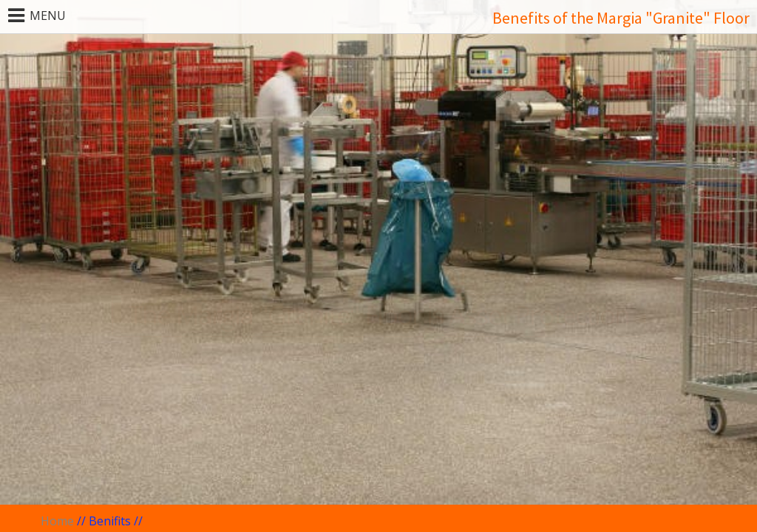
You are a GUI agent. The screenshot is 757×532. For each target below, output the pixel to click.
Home (57, 521)
